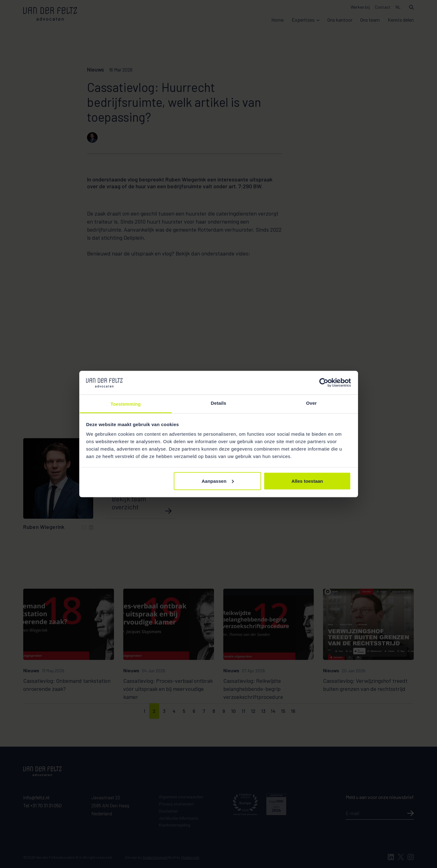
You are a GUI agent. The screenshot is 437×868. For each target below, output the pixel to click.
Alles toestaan (307, 481)
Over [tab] (311, 403)
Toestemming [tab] (126, 404)
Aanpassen (218, 481)
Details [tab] (219, 403)
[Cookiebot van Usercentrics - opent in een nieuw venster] (324, 382)
